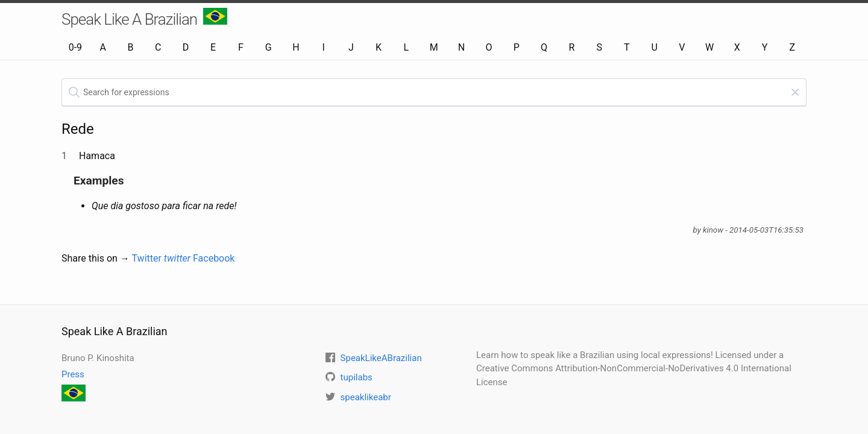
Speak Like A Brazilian (144, 18)
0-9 (75, 47)
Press (73, 374)
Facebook (214, 258)
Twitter (162, 258)
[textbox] (434, 92)
